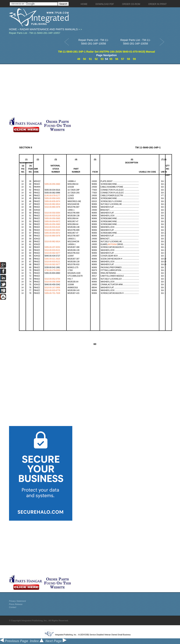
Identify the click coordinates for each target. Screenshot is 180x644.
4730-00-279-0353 (52, 270)
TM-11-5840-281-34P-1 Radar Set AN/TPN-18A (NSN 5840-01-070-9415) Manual (106, 52)
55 (111, 59)
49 (79, 59)
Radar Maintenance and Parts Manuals (49, 29)
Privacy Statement (17, 601)
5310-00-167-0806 (52, 288)
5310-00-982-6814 (52, 204)
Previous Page (14, 641)
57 (123, 59)
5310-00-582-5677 (52, 253)
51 (90, 59)
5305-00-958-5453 (52, 198)
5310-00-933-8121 (52, 250)
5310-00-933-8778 (52, 290)
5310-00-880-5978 (52, 207)
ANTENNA (112, 244)
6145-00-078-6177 (52, 196)
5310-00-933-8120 (52, 216)
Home (13, 29)
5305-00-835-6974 (52, 201)
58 (129, 59)
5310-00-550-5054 (52, 213)
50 (85, 59)
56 (117, 59)
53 (102, 59)
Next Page (56, 641)
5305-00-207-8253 (52, 247)
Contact (13, 607)
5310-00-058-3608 (52, 282)
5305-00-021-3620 (52, 259)
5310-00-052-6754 (52, 279)
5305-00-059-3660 (52, 184)
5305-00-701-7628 (52, 293)
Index (37, 641)
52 (96, 59)
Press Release (16, 604)
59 (134, 59)
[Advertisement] (73, 90)
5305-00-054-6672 (52, 221)
